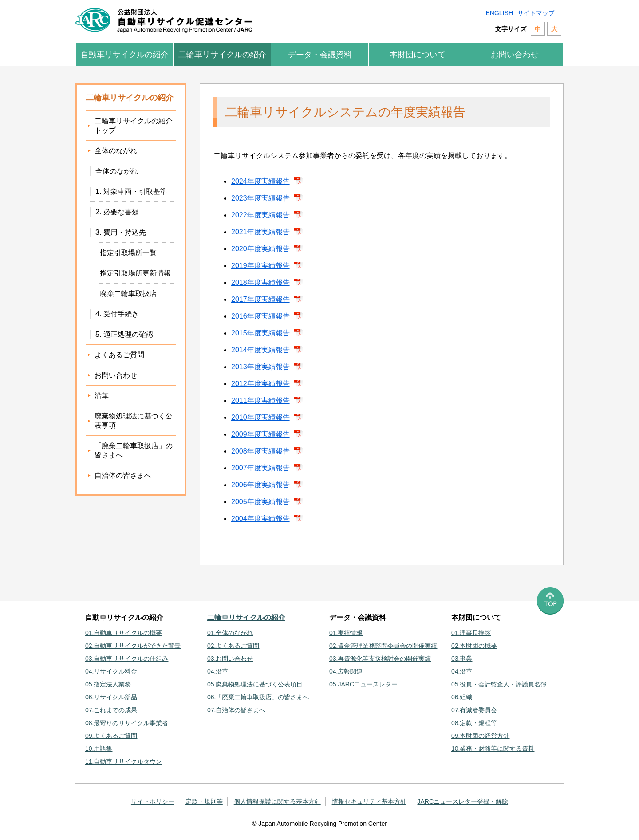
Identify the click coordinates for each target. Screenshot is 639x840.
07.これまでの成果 (111, 710)
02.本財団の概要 (474, 646)
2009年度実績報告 (260, 434)
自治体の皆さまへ (123, 475)
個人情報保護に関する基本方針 (277, 801)
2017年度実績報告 (260, 299)
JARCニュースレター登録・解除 (463, 801)
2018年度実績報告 (260, 282)
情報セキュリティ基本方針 (369, 801)
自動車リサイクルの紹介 (125, 55)
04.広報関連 (346, 671)
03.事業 (462, 659)
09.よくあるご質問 (111, 736)
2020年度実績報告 (260, 249)
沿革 (102, 396)
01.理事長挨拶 (471, 633)
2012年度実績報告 (260, 384)
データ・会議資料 (320, 55)
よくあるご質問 (119, 355)
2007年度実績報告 (260, 468)
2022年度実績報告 (260, 215)
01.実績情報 (346, 633)
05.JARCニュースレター (363, 684)
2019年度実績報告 (260, 266)
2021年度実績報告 (260, 232)
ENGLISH (499, 13)
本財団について (418, 55)
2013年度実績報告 (260, 367)
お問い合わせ (515, 55)
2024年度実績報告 (260, 181)
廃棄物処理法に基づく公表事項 (134, 421)
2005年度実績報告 (260, 502)
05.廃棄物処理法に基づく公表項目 (255, 684)
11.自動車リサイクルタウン (124, 761)
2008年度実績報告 (260, 451)
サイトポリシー (153, 801)
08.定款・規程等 (474, 723)
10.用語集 (99, 749)
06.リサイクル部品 (111, 697)
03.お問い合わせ (230, 659)
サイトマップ (536, 13)
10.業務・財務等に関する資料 (493, 749)
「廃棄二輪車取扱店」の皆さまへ (134, 450)
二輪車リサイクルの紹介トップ (134, 126)
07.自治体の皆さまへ (236, 710)
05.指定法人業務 (108, 684)
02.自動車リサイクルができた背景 (133, 646)
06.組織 (462, 697)
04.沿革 (218, 671)
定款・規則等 (204, 801)
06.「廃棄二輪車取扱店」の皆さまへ (258, 697)
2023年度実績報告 (260, 198)
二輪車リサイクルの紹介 (222, 55)
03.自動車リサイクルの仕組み (127, 659)
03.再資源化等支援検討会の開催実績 (380, 659)
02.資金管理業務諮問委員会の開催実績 (383, 646)
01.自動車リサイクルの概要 (124, 633)
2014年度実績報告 (260, 350)
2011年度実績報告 (260, 400)
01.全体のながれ (230, 633)
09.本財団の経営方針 (480, 736)
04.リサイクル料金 (111, 671)
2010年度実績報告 (260, 417)
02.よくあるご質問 (233, 646)
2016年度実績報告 (260, 316)
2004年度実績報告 (260, 519)
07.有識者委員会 (474, 710)
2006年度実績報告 (260, 485)
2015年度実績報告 (260, 333)
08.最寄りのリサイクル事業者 (127, 723)
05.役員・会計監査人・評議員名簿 (499, 684)
